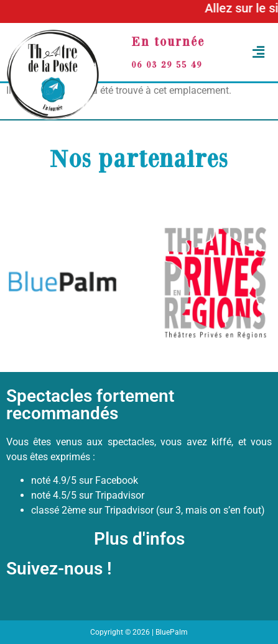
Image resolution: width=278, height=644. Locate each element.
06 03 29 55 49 (167, 65)
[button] (252, 52)
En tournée (168, 41)
